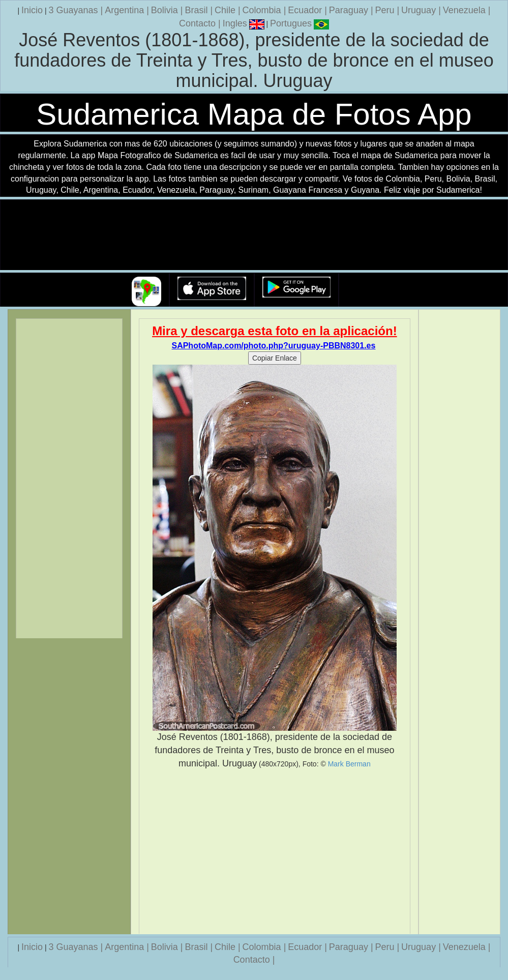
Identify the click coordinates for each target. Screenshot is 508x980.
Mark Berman (349, 764)
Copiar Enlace (275, 358)
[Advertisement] (274, 852)
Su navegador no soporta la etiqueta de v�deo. (254, 235)
